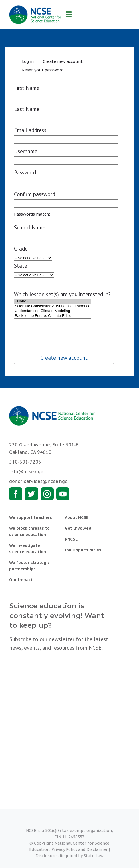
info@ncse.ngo (26, 472)
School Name (30, 227)
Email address (30, 130)
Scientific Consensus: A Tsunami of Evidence (53, 306)
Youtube (63, 494)
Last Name (27, 109)
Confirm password (35, 194)
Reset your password (43, 70)
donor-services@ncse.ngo (38, 481)
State (21, 266)
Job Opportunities (83, 550)
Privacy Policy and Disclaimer (79, 849)
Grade (21, 249)
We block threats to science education (29, 531)
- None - (53, 301)
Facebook (16, 494)
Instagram (47, 494)
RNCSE (71, 539)
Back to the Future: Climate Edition (53, 316)
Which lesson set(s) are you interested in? (62, 294)
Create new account (63, 61)
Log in (28, 61)
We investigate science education (28, 549)
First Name (27, 88)
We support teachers (31, 517)
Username (26, 151)
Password (25, 172)
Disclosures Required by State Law (69, 856)
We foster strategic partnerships (29, 566)
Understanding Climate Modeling (53, 311)
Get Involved (78, 528)
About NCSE (77, 517)
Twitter (31, 494)
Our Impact (21, 580)
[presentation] (57, 331)
